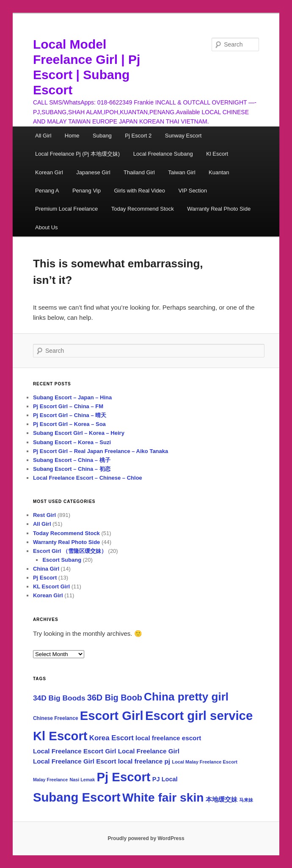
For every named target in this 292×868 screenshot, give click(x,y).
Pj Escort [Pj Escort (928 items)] (124, 777)
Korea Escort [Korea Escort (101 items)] (112, 738)
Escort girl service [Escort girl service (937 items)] (199, 716)
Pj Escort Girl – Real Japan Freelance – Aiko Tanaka (101, 451)
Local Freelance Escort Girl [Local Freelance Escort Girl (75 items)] (75, 751)
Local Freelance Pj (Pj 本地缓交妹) (77, 154)
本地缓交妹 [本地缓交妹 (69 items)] (222, 799)
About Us (46, 227)
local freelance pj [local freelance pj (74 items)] (144, 761)
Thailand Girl (139, 172)
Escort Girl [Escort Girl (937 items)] (112, 716)
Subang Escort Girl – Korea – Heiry (79, 433)
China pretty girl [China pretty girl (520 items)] (186, 697)
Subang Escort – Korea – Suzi (72, 442)
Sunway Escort (183, 136)
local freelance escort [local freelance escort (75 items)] (168, 738)
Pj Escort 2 (138, 136)
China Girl (46, 569)
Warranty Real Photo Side (219, 209)
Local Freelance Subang (163, 154)
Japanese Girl (93, 172)
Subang (102, 136)
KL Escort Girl (51, 586)
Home (72, 136)
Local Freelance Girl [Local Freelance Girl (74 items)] (149, 751)
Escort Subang (62, 560)
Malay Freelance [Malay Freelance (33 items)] (50, 780)
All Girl (43, 136)
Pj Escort (45, 578)
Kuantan (219, 172)
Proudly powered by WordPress (146, 838)
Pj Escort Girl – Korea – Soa (69, 424)
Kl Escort (217, 154)
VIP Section (193, 191)
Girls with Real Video (139, 191)
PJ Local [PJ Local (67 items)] (165, 779)
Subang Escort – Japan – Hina (72, 397)
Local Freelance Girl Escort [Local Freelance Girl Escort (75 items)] (75, 761)
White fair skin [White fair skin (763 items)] (163, 798)
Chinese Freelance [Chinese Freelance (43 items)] (56, 718)
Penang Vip (87, 191)
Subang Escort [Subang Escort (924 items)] (77, 797)
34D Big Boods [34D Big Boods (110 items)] (59, 698)
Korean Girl (49, 172)
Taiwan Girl (182, 172)
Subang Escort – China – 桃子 (72, 460)
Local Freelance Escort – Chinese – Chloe (88, 478)
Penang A (47, 191)
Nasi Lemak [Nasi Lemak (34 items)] (82, 780)
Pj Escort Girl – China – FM (68, 406)
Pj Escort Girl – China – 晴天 (70, 415)
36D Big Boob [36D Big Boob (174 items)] (115, 698)
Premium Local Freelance (66, 209)
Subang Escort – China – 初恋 (72, 469)
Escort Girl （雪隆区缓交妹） (70, 551)
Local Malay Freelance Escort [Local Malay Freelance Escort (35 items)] (205, 762)
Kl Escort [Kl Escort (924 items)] (60, 736)
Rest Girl (44, 515)
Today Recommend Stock (143, 209)
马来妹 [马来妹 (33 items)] (246, 800)
